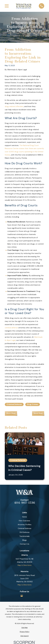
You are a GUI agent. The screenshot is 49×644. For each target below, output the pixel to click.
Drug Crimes (33, 404)
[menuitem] (24, 628)
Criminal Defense (14, 404)
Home (24, 517)
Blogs (25, 540)
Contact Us (25, 544)
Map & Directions (25, 565)
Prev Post (11, 413)
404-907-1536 (24, 503)
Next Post (38, 413)
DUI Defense (25, 532)
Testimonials (24, 536)
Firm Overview (24, 521)
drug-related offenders (14, 106)
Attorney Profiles (25, 525)
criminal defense (11, 328)
